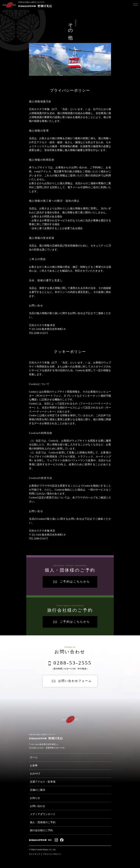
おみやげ (35, 774)
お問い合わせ (38, 806)
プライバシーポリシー (52, 854)
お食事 (34, 766)
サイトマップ (34, 854)
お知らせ (35, 798)
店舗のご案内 (38, 790)
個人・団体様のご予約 (43, 822)
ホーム (34, 757)
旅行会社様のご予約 (41, 830)
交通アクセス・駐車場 (43, 782)
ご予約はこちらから (75, 582)
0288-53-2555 (72, 663)
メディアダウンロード (43, 814)
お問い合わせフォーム (75, 681)
